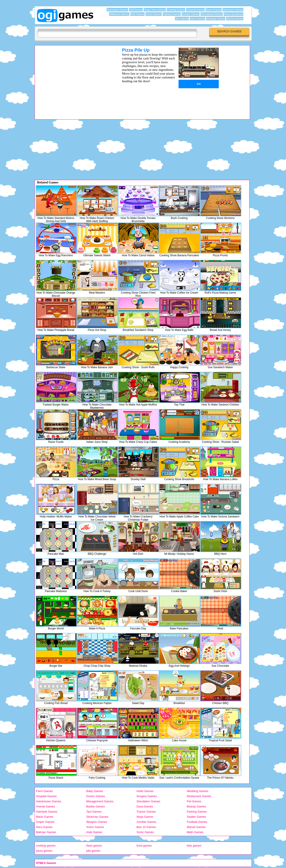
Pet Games (194, 801)
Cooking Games (176, 10)
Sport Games (197, 19)
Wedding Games (198, 791)
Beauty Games (196, 806)
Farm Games (44, 791)
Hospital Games (46, 796)
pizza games (44, 851)
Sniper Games (45, 822)
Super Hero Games (155, 10)
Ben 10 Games (146, 827)
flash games (94, 846)
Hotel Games (145, 791)
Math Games (195, 832)
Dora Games (145, 806)
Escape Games (190, 14)
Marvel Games (196, 827)
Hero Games (44, 827)
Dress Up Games (233, 14)
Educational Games (212, 14)
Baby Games (95, 791)
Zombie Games (146, 822)
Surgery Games (147, 796)
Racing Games (235, 19)
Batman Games (46, 832)
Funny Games (154, 14)
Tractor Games (146, 812)
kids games (194, 846)
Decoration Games (117, 10)
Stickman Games (97, 817)
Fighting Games (172, 14)
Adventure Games (233, 10)
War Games (182, 19)
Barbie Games (96, 806)
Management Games (100, 801)
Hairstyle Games (47, 812)
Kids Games (137, 14)
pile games (93, 851)
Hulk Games (94, 832)
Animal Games (45, 806)
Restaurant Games (199, 796)
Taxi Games (94, 812)
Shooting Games (216, 19)
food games (144, 846)
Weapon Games (97, 822)
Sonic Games (145, 832)
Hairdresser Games (49, 801)
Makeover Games (119, 14)
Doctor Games (96, 796)
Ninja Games (145, 817)
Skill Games (136, 10)
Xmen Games (95, 827)
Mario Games (45, 817)
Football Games (197, 822)
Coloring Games (195, 10)
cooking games (46, 846)
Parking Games (197, 812)
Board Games (214, 10)
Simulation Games (148, 801)
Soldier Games (196, 817)
